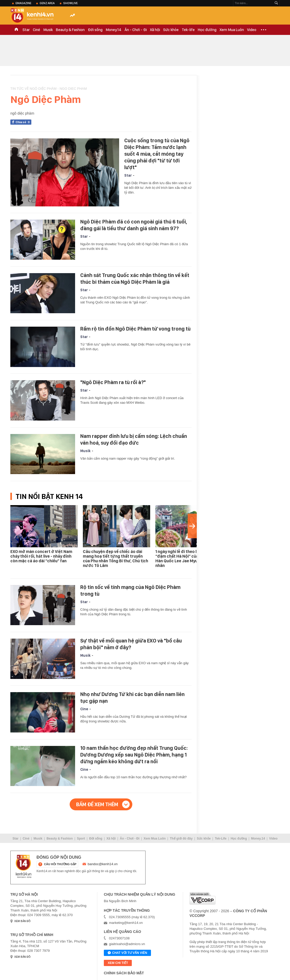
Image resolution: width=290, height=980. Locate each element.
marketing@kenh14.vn (126, 923)
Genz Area (47, 3)
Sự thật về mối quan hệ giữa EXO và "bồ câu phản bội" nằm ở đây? (131, 644)
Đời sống (95, 30)
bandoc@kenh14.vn (103, 864)
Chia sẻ (23, 122)
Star (26, 30)
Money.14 (114, 30)
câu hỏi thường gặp (60, 864)
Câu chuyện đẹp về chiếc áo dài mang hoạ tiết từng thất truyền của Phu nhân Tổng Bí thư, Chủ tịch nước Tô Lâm (115, 559)
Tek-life (188, 30)
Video (252, 30)
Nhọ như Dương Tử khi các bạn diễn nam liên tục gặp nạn (132, 698)
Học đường (207, 30)
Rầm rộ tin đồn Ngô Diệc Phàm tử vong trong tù (135, 329)
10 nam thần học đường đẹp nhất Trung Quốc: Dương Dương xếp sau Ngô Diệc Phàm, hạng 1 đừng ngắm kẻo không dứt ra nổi (134, 755)
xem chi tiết (118, 963)
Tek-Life (221, 839)
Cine (84, 709)
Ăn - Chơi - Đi (136, 30)
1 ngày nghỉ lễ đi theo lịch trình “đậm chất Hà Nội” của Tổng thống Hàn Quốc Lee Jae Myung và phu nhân (188, 559)
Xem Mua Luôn (232, 30)
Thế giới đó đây (181, 839)
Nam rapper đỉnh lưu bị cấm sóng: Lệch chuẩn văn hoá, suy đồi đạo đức (134, 439)
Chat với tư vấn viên (127, 953)
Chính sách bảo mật (124, 973)
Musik (48, 30)
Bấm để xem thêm (97, 804)
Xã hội (155, 30)
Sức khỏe (171, 30)
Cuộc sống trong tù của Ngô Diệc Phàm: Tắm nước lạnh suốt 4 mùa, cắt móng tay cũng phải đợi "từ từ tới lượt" (157, 154)
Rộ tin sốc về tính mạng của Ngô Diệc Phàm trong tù (130, 590)
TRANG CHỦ (16, 30)
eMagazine (23, 3)
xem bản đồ (22, 921)
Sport (81, 839)
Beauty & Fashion (70, 30)
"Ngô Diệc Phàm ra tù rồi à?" (113, 382)
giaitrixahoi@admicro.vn (127, 944)
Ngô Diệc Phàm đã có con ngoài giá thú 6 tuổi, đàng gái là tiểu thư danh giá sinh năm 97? (134, 225)
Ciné (37, 30)
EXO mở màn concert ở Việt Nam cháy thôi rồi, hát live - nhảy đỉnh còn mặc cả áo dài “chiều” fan (41, 556)
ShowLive (70, 3)
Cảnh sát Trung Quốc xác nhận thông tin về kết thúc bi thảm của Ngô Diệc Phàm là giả (135, 279)
